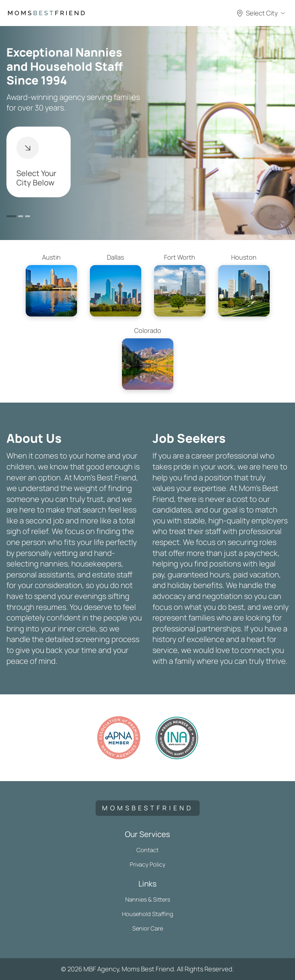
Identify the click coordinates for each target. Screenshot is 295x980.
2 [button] (21, 216)
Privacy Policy (147, 864)
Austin (51, 285)
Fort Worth (180, 285)
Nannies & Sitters (148, 899)
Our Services (147, 834)
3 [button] (28, 216)
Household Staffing (148, 914)
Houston (244, 285)
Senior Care (148, 928)
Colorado (148, 358)
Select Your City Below (36, 162)
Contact (147, 850)
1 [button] (11, 216)
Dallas (116, 285)
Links (147, 883)
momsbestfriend (148, 808)
